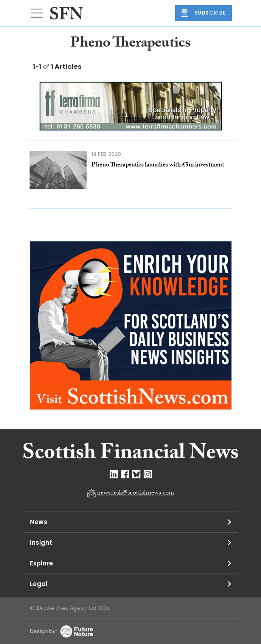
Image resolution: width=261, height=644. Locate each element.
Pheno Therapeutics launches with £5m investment (158, 165)
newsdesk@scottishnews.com (136, 494)
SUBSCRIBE (204, 13)
